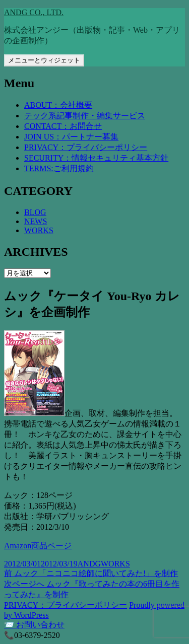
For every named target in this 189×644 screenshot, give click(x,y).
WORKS (39, 230)
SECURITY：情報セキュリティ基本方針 (96, 158)
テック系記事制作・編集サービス (85, 116)
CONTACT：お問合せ (63, 126)
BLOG (35, 212)
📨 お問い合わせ (34, 625)
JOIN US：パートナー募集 (71, 137)
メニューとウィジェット (44, 60)
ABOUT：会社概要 (58, 105)
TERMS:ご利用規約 (59, 168)
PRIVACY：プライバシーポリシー (86, 147)
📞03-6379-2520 (32, 635)
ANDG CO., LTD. (34, 12)
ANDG (89, 564)
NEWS (36, 221)
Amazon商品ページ (38, 546)
